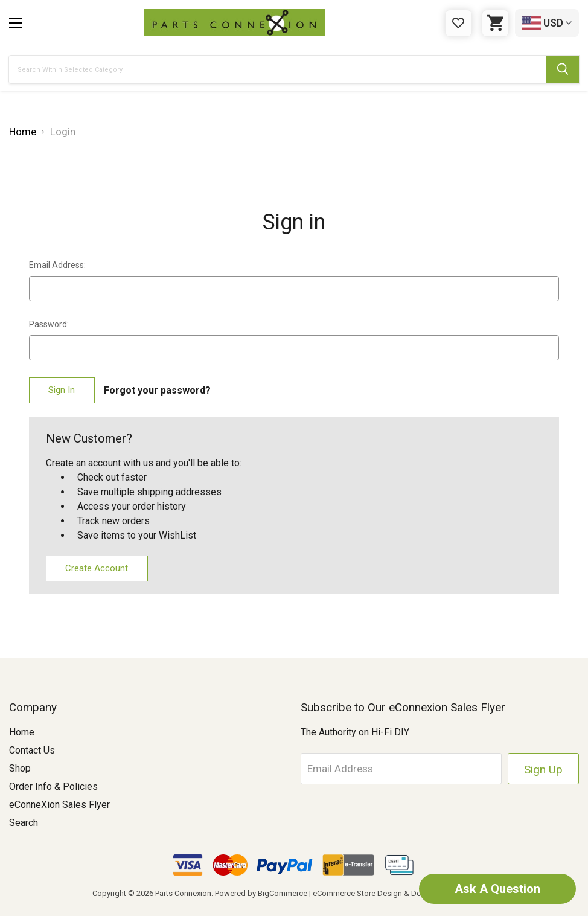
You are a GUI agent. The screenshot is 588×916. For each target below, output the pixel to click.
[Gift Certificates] (459, 23)
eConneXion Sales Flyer (59, 805)
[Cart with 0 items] (495, 23)
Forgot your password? (157, 390)
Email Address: (57, 265)
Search (24, 823)
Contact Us (32, 750)
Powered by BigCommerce (261, 893)
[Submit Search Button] (563, 69)
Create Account (97, 568)
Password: (49, 324)
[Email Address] (401, 769)
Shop (20, 768)
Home (22, 732)
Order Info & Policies (53, 786)
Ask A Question (497, 889)
